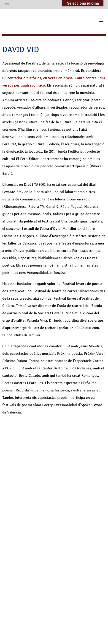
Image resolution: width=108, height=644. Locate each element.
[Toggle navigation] (7, 5)
